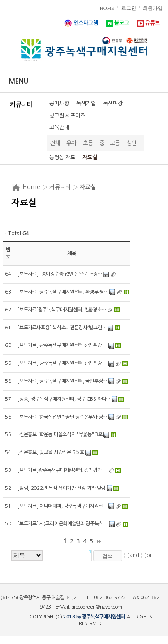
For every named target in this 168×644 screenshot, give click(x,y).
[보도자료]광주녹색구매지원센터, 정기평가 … (62, 470)
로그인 (129, 8)
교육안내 (59, 127)
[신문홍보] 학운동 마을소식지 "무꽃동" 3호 (60, 434)
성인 (131, 143)
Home (31, 187)
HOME (107, 8)
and (134, 555)
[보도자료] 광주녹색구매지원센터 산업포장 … (62, 345)
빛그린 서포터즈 (67, 116)
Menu (19, 81)
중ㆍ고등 (110, 143)
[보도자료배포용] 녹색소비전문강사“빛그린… (62, 328)
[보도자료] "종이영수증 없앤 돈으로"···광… (60, 274)
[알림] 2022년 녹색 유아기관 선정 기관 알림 (61, 488)
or (149, 555)
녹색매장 (113, 104)
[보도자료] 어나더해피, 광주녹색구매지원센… (62, 506)
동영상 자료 (62, 157)
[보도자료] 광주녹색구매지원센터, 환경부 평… (63, 292)
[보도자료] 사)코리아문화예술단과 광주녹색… (62, 524)
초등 (88, 143)
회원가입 (153, 8)
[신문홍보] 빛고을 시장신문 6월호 (51, 452)
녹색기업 (86, 104)
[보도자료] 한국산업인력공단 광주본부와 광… (62, 417)
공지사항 (59, 104)
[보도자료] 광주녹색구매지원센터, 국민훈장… (62, 381)
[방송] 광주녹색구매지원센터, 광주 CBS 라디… (64, 399)
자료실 (90, 157)
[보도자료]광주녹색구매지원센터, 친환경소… (62, 310)
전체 (55, 143)
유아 (71, 143)
